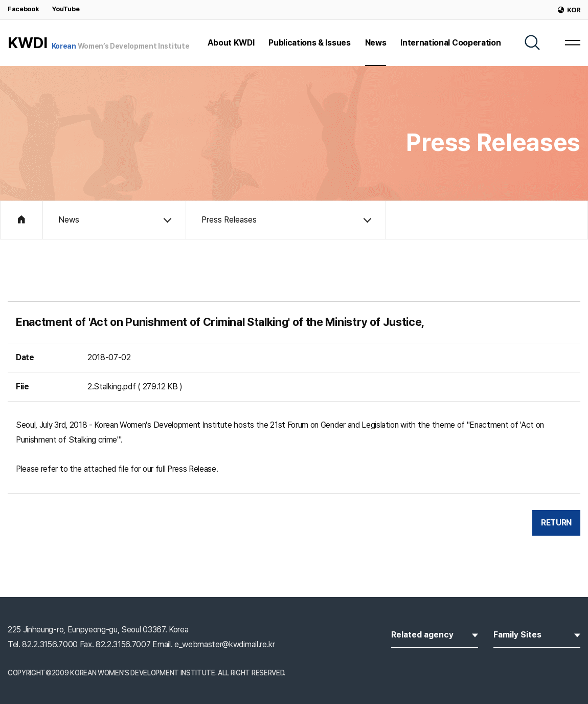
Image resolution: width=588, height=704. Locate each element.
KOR (569, 10)
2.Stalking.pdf (112, 387)
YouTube (65, 9)
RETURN (556, 523)
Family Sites (537, 634)
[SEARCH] (532, 42)
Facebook (23, 9)
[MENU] (573, 42)
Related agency (435, 634)
